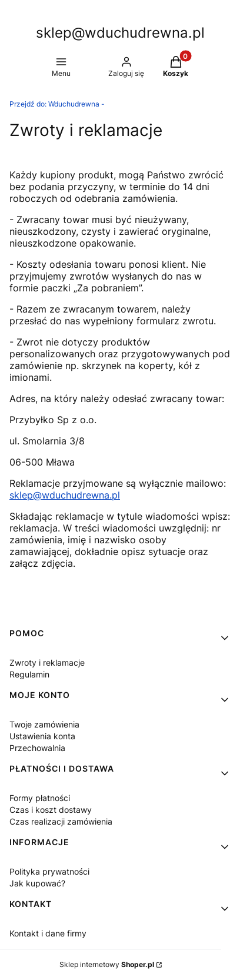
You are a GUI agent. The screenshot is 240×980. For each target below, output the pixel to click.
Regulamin (29, 674)
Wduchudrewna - (57, 104)
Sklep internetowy (107, 964)
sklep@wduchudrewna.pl (65, 495)
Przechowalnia (37, 748)
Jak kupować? (37, 883)
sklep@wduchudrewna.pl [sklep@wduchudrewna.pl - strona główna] (120, 33)
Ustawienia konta (42, 736)
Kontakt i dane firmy (48, 933)
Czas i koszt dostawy (51, 810)
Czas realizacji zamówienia (61, 821)
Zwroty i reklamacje (47, 662)
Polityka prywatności (49, 871)
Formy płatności (40, 798)
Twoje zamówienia (44, 724)
